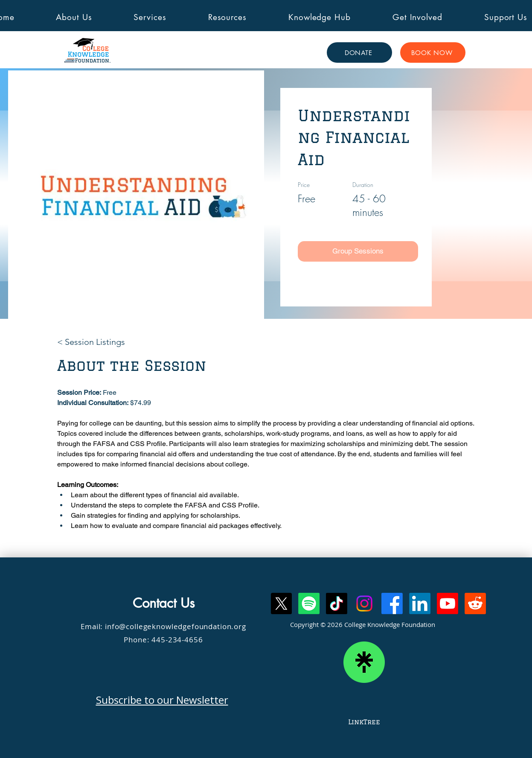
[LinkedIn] (420, 603)
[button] (74, 17)
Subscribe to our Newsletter (162, 700)
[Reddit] (475, 603)
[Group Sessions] (358, 251)
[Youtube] (448, 603)
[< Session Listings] (91, 342)
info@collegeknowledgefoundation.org (176, 626)
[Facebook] (392, 603)
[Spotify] (309, 603)
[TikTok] (337, 603)
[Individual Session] (358, 278)
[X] (281, 603)
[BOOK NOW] (433, 52)
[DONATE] (359, 52)
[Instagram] (364, 603)
